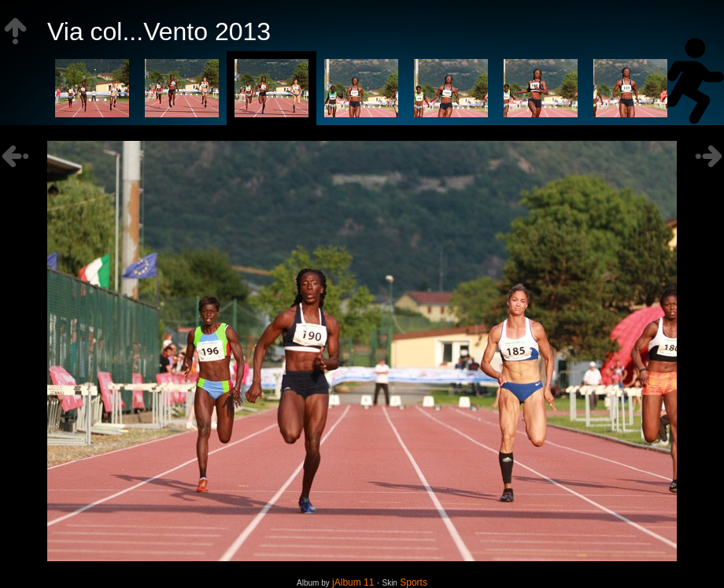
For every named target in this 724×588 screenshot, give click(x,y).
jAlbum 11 (353, 582)
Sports (414, 582)
